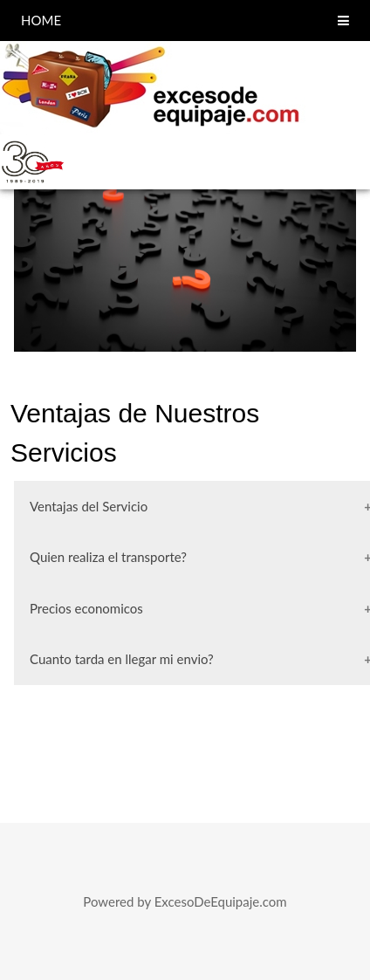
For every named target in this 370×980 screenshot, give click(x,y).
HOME (41, 20)
